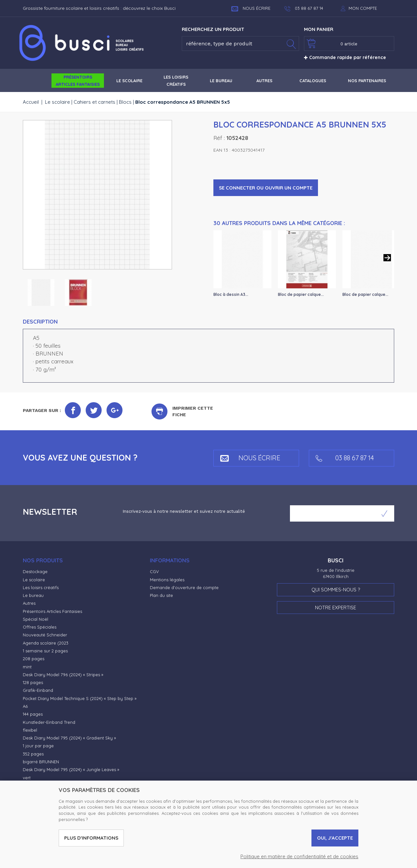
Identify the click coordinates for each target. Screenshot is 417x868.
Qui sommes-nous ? (336, 590)
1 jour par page (38, 746)
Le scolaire (58, 102)
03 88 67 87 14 (345, 458)
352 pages (33, 754)
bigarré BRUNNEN (41, 762)
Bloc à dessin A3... (231, 294)
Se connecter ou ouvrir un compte (266, 188)
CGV (154, 571)
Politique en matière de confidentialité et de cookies (299, 856)
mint (27, 667)
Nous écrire (251, 8)
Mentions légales (167, 580)
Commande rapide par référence (345, 57)
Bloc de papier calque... (301, 294)
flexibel (30, 730)
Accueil (31, 102)
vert (27, 778)
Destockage (35, 571)
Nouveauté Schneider (45, 635)
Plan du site (161, 595)
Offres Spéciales (40, 627)
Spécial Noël (36, 619)
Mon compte (363, 8)
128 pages (33, 682)
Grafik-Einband (38, 690)
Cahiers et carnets (94, 102)
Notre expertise (336, 608)
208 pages (34, 659)
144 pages (33, 714)
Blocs (125, 102)
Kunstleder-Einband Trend (49, 722)
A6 (25, 706)
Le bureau (33, 595)
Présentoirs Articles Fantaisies (52, 611)
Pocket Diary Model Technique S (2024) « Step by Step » (80, 698)
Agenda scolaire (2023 (46, 643)
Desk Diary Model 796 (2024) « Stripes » (63, 675)
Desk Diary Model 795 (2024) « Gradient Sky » (69, 738)
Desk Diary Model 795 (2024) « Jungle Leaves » (71, 769)
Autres (29, 603)
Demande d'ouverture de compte (184, 587)
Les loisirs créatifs (41, 587)
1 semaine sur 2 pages (45, 651)
